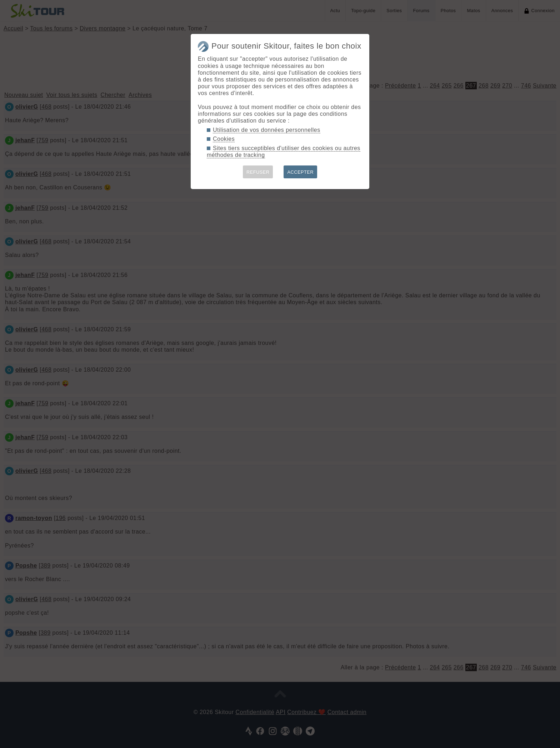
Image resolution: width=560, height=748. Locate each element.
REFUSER (258, 172)
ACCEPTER (300, 172)
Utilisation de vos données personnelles (267, 130)
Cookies (224, 139)
